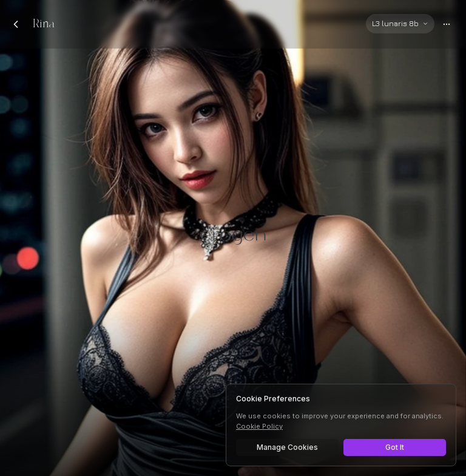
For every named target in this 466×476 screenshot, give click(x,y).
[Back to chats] (16, 24)
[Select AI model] (400, 24)
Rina (44, 24)
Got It (395, 447)
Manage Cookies (287, 447)
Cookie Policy (259, 426)
